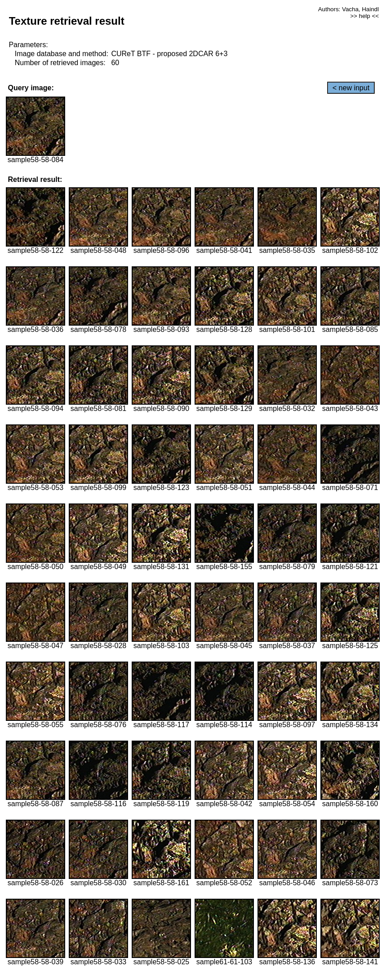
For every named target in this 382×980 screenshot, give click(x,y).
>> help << (364, 16)
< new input (351, 88)
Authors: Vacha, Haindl (349, 9)
